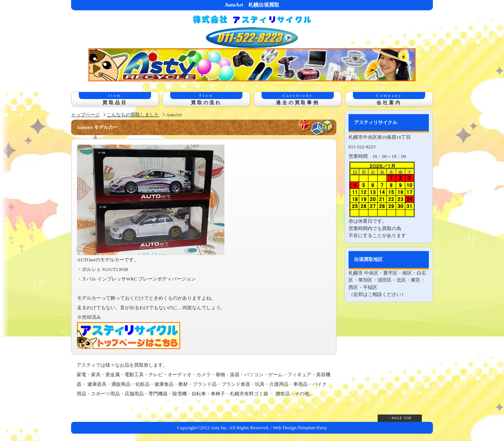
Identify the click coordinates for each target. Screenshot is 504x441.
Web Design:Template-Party (300, 428)
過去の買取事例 (298, 99)
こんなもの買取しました (133, 115)
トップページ (85, 115)
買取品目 (115, 99)
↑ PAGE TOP (400, 418)
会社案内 (389, 99)
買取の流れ (206, 99)
